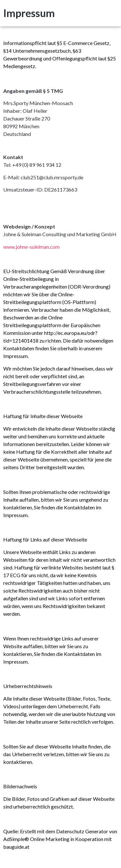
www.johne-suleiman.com (31, 247)
